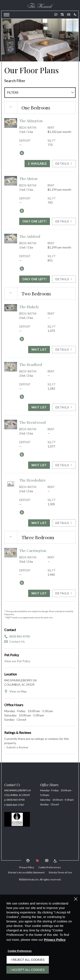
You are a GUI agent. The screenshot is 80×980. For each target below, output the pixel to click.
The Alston (28, 178)
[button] (56, 15)
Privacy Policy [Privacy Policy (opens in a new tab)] (55, 940)
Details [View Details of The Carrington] (64, 593)
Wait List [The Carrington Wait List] (39, 593)
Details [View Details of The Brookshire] (64, 523)
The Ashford (30, 236)
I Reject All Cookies (28, 960)
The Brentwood (32, 422)
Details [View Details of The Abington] (64, 163)
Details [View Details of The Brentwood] (64, 465)
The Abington (31, 121)
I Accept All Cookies (28, 970)
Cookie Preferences (20, 951)
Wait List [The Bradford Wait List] (39, 407)
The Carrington (33, 550)
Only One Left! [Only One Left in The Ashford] (35, 279)
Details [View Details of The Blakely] (64, 349)
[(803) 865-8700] (75, 15)
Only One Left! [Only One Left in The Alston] (35, 221)
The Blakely (29, 307)
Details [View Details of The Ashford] (64, 279)
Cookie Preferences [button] (50, 867)
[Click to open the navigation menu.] (7, 15)
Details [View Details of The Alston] (64, 221)
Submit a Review (16, 747)
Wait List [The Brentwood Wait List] (39, 465)
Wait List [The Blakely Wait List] (39, 350)
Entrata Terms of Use (60, 872)
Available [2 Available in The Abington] (37, 164)
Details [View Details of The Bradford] (64, 407)
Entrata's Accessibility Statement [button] (26, 872)
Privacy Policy (27, 867)
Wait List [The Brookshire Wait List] (39, 523)
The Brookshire (33, 480)
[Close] (76, 899)
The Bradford (31, 364)
